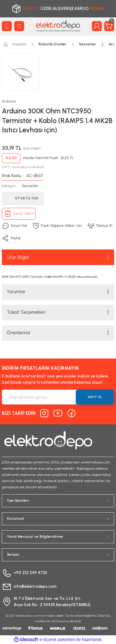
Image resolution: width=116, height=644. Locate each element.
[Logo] (58, 26)
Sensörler (30, 186)
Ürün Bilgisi (18, 257)
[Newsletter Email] (58, 397)
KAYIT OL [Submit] (95, 397)
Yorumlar (16, 292)
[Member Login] (97, 26)
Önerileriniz (19, 333)
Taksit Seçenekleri (26, 312)
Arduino (9, 101)
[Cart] (109, 26)
